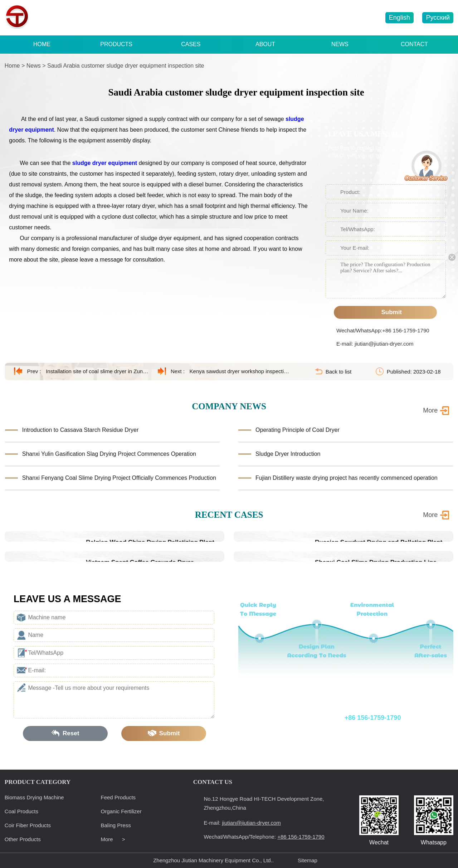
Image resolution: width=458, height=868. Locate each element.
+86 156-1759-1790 (268, 18)
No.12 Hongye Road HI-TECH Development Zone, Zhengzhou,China (264, 803)
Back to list (339, 372)
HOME (42, 44)
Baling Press (116, 825)
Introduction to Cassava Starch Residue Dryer (80, 430)
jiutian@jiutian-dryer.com (342, 18)
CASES (191, 44)
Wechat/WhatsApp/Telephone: (333, 718)
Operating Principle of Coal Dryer (298, 430)
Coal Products (21, 811)
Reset (65, 733)
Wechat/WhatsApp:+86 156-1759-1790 (383, 330)
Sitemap (308, 860)
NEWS (340, 44)
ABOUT (265, 44)
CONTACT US (213, 782)
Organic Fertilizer (121, 811)
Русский (438, 18)
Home (12, 66)
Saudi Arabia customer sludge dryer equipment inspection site (126, 66)
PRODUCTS (116, 44)
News (34, 66)
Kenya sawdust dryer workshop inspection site (241, 371)
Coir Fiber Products (28, 825)
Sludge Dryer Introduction (288, 454)
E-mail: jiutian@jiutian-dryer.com (375, 344)
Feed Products (118, 797)
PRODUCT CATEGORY (38, 782)
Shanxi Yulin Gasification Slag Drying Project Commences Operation (109, 454)
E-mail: (242, 823)
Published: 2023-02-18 (414, 372)
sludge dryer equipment (105, 163)
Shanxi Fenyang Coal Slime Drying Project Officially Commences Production (119, 478)
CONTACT (414, 44)
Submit (385, 312)
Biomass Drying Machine (34, 797)
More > (113, 839)
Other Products (23, 839)
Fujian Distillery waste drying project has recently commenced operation (347, 478)
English (399, 18)
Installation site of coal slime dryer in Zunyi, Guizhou (97, 371)
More (430, 515)
